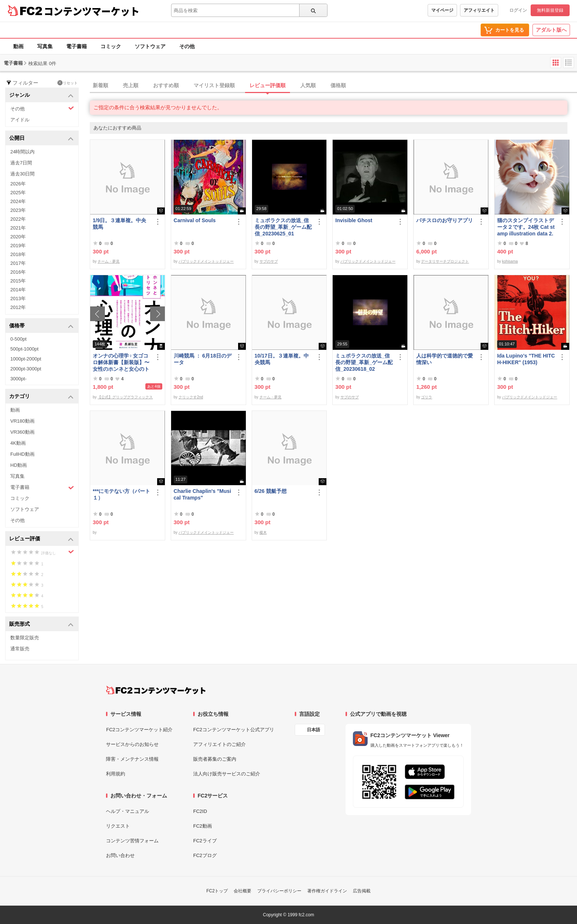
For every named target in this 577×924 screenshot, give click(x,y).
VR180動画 (22, 421)
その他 (187, 46)
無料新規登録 (550, 10)
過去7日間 (21, 163)
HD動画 (19, 465)
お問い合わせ (120, 855)
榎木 (263, 532)
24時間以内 (22, 152)
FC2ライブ (205, 841)
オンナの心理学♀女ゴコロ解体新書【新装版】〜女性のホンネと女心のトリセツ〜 (121, 363)
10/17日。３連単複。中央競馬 (282, 359)
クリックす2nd (191, 397)
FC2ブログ (205, 855)
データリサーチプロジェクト (445, 261)
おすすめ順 (166, 85)
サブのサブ (269, 261)
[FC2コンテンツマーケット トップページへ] (156, 690)
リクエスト (118, 826)
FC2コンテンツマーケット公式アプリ (234, 730)
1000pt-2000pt (26, 359)
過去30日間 (22, 174)
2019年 (18, 246)
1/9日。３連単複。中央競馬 (119, 224)
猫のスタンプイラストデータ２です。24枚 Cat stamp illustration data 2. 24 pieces (526, 227)
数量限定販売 (25, 638)
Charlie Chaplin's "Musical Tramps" (202, 494)
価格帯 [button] (41, 326)
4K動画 (18, 443)
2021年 (18, 228)
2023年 (18, 210)
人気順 (308, 85)
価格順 (338, 85)
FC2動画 (203, 826)
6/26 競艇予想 (271, 491)
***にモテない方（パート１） (121, 494)
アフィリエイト (479, 10)
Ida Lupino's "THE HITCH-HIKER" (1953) (526, 359)
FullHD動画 (22, 454)
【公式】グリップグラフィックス (125, 397)
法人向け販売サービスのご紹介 (227, 774)
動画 (18, 46)
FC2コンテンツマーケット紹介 (139, 730)
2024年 (18, 201)
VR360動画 (22, 432)
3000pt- (18, 379)
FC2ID (200, 811)
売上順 (131, 85)
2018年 (18, 254)
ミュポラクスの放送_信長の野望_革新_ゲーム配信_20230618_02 (364, 362)
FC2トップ (217, 891)
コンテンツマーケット (92, 11)
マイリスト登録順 (214, 85)
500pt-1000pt (24, 349)
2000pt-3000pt (26, 369)
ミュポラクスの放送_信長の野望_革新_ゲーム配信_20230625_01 (283, 227)
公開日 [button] (41, 138)
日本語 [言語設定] (314, 730)
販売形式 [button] (41, 624)
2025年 (18, 193)
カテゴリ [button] (41, 397)
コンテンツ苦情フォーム (132, 841)
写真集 (45, 46)
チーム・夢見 (109, 261)
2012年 (18, 307)
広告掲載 (362, 891)
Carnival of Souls (195, 220)
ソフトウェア (150, 46)
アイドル (20, 120)
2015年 (18, 281)
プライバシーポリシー (279, 891)
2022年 (18, 219)
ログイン (518, 10)
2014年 (18, 290)
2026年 (18, 184)
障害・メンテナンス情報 (132, 759)
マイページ (442, 10)
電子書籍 (77, 46)
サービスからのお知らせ (132, 744)
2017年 (18, 263)
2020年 (18, 237)
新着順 (100, 85)
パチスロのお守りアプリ (445, 220)
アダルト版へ (551, 30)
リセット (68, 83)
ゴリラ (426, 397)
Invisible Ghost (354, 220)
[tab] (333, 86)
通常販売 (20, 649)
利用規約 (116, 774)
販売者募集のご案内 (215, 759)
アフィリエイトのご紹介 (220, 744)
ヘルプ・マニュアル (128, 811)
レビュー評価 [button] (41, 539)
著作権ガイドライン (327, 891)
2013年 (18, 298)
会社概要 (243, 891)
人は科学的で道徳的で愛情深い (445, 359)
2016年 (18, 272)
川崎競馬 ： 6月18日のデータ (203, 359)
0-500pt (18, 339)
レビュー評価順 (268, 85)
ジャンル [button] (41, 95)
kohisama (510, 261)
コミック (111, 46)
